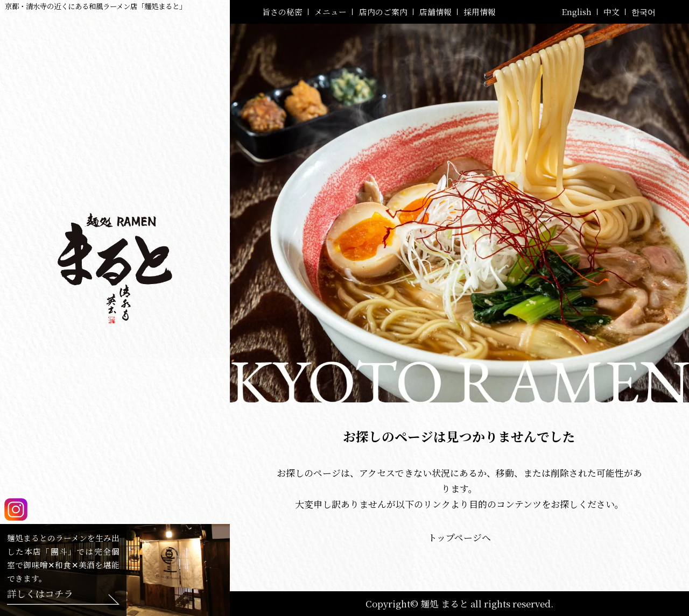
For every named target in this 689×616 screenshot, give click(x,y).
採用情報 (480, 12)
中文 (611, 12)
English (576, 12)
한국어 (644, 12)
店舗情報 (435, 12)
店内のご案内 (383, 12)
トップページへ (459, 537)
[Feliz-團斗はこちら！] (63, 597)
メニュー (331, 12)
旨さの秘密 (282, 12)
